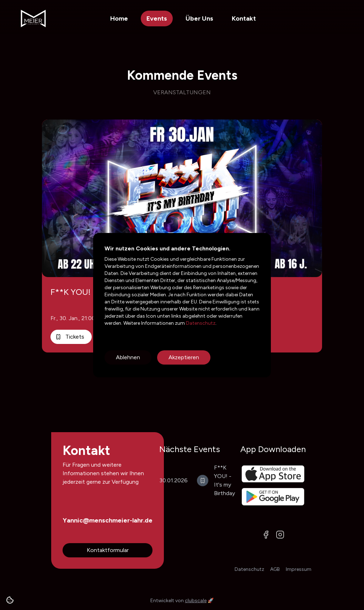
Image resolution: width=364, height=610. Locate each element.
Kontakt (244, 18)
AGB (275, 569)
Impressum (299, 569)
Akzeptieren (184, 357)
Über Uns (199, 18)
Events (157, 18)
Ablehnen (128, 357)
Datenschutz (200, 323)
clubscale (196, 601)
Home (119, 18)
